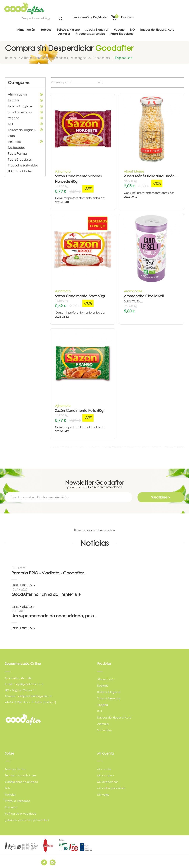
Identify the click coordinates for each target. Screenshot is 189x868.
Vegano (25, 118)
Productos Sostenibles (23, 165)
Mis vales (103, 794)
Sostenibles (105, 730)
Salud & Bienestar (25, 112)
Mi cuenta (104, 769)
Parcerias (11, 807)
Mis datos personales (111, 788)
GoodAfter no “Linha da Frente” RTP (46, 594)
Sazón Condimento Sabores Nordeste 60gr (78, 179)
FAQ (8, 788)
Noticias (10, 794)
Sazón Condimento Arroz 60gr (80, 296)
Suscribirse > (161, 497)
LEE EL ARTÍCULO (23, 585)
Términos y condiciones (21, 775)
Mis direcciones (108, 781)
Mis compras (106, 775)
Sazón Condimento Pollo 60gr (80, 410)
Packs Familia (17, 153)
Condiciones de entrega (22, 781)
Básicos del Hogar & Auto (25, 132)
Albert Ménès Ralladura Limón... (151, 176)
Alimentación (25, 94)
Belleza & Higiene (25, 106)
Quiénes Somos (15, 769)
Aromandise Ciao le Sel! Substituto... (144, 299)
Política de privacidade (21, 813)
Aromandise (133, 291)
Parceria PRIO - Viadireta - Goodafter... (49, 573)
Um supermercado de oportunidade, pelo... (54, 615)
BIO (25, 124)
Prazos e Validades (17, 801)
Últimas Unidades (20, 171)
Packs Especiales (20, 159)
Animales (25, 142)
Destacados (16, 147)
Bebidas (25, 100)
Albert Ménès (134, 171)
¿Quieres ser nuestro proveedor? (27, 820)
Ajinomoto (63, 171)
